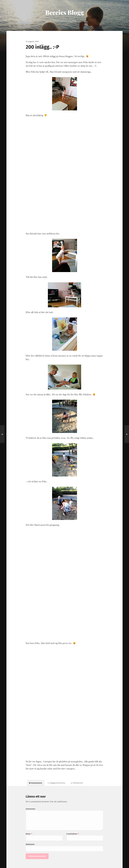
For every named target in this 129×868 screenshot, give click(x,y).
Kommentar (30, 809)
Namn (29, 834)
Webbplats (30, 844)
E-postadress (73, 834)
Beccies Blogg (65, 12)
